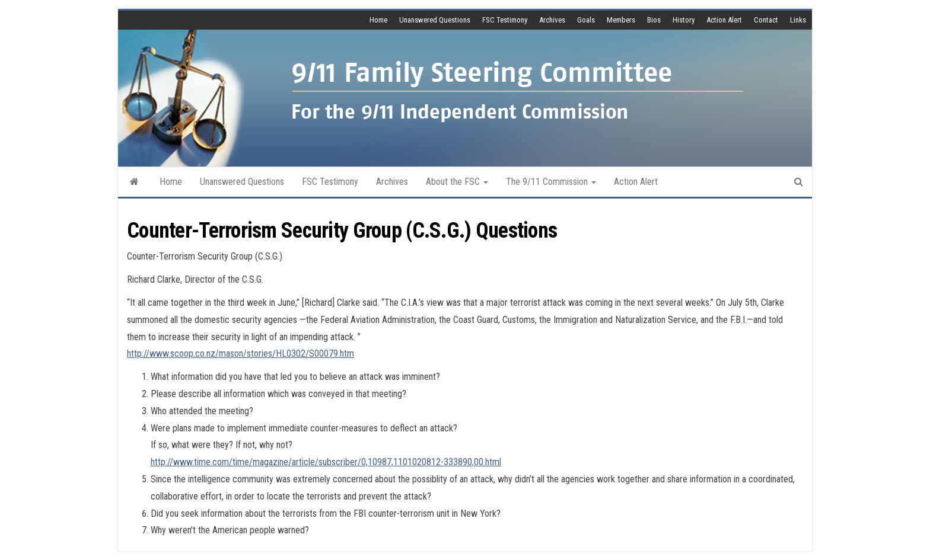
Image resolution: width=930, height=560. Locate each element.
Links (798, 20)
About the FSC (457, 182)
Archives (552, 20)
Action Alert (724, 20)
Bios (654, 20)
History (684, 20)
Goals (586, 20)
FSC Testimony (505, 20)
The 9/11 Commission (551, 182)
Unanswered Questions (435, 20)
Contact (766, 20)
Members (621, 20)
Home (378, 20)
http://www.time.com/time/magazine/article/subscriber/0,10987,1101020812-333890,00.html (326, 462)
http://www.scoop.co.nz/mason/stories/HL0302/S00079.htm (241, 353)
